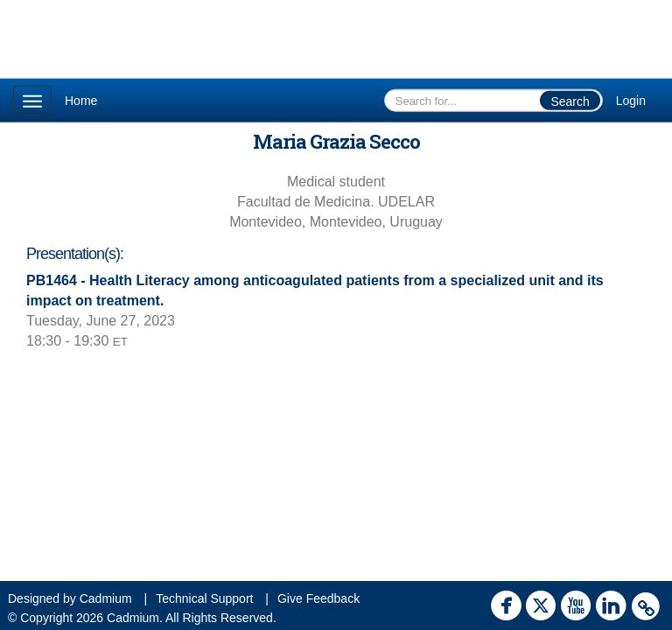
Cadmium (106, 598)
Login (631, 101)
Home (81, 101)
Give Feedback (318, 598)
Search (570, 101)
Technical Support (204, 598)
